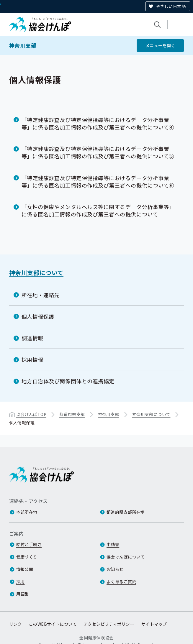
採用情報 (32, 359)
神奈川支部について (36, 273)
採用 (21, 582)
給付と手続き (29, 545)
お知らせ (115, 569)
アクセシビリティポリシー (109, 624)
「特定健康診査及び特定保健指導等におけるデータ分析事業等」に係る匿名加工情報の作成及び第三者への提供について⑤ (98, 152)
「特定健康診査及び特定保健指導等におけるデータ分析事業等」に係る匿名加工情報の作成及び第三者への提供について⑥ (98, 181)
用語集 (23, 594)
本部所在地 (27, 512)
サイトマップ (154, 624)
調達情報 (32, 338)
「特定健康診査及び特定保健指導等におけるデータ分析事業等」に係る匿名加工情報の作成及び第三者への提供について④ (98, 123)
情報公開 (25, 569)
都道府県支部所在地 (126, 512)
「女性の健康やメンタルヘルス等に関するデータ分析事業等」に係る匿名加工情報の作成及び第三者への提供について (98, 210)
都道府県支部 (72, 414)
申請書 (113, 545)
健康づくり (27, 557)
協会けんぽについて (126, 557)
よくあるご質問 (121, 582)
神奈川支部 (23, 46)
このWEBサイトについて (53, 624)
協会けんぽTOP (31, 414)
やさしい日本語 (171, 6)
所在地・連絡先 (41, 295)
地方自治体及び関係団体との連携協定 (68, 381)
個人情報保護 (38, 316)
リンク (15, 624)
